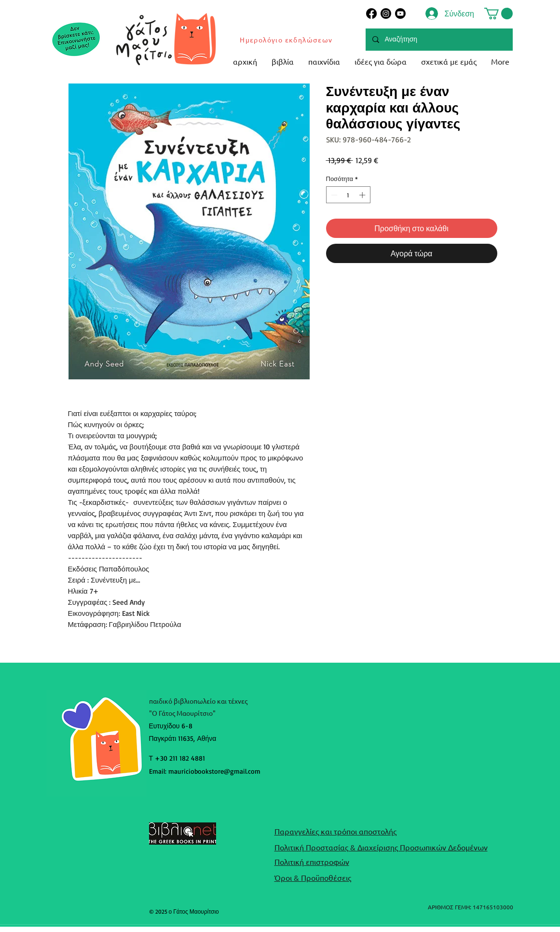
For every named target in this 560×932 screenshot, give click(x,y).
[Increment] (363, 195)
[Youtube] (400, 14)
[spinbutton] (348, 195)
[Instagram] (386, 14)
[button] (499, 14)
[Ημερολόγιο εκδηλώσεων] (287, 40)
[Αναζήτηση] (439, 40)
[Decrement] (333, 195)
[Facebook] (371, 14)
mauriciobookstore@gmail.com (214, 771)
